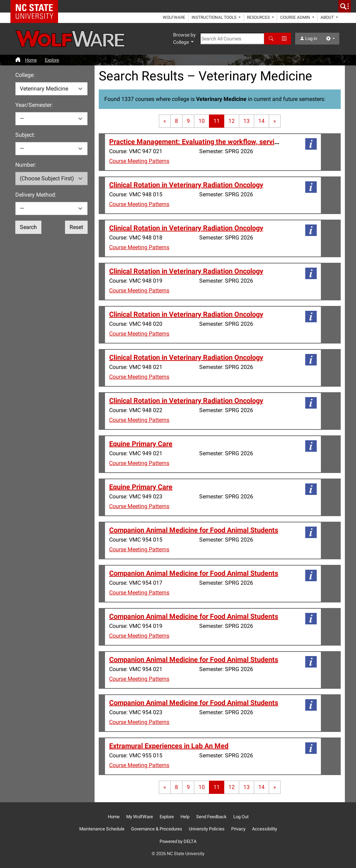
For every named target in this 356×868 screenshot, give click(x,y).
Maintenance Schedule (102, 829)
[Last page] (275, 121)
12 (232, 121)
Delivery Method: (36, 195)
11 (217, 121)
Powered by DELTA (178, 841)
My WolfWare (140, 817)
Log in (308, 38)
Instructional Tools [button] (215, 17)
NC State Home (37, 6)
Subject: (25, 135)
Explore (52, 60)
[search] (345, 6)
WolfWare (174, 17)
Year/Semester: (34, 105)
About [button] (328, 17)
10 (202, 121)
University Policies (207, 829)
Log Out (241, 817)
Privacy (238, 829)
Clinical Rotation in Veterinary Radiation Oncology (186, 185)
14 (261, 121)
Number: (26, 165)
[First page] (165, 121)
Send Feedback (211, 817)
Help (185, 817)
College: (25, 75)
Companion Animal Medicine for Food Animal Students (194, 530)
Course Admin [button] (296, 17)
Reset (76, 227)
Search (28, 227)
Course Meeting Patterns (139, 161)
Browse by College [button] (184, 38)
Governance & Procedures (157, 829)
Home (31, 60)
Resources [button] (259, 17)
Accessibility (265, 829)
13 (246, 121)
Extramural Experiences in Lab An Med (169, 746)
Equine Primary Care (141, 444)
